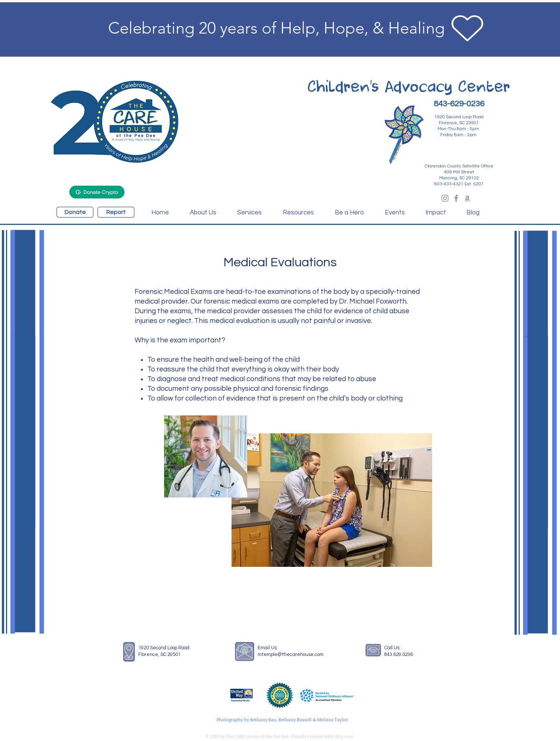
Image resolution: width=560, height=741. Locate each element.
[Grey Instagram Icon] (445, 198)
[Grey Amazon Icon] (467, 198)
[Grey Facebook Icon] (456, 198)
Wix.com (344, 736)
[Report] (116, 212)
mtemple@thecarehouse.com (291, 654)
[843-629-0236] (459, 104)
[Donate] (75, 212)
